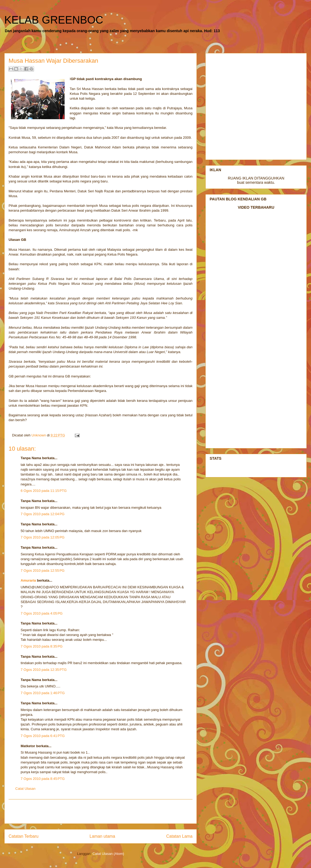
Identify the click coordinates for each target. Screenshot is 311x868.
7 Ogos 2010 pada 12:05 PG (43, 537)
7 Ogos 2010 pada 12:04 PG (43, 514)
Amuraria (28, 580)
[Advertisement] (101, 811)
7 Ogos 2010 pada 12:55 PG (43, 570)
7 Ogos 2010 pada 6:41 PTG (43, 736)
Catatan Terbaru (24, 836)
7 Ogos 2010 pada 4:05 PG (42, 613)
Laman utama (102, 836)
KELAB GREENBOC (54, 20)
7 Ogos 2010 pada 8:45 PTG (43, 779)
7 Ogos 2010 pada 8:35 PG (42, 646)
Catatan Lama (179, 836)
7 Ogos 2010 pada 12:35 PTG (44, 670)
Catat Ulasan (25, 789)
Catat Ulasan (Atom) (108, 854)
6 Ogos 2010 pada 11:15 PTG (44, 491)
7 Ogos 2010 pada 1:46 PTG (43, 693)
